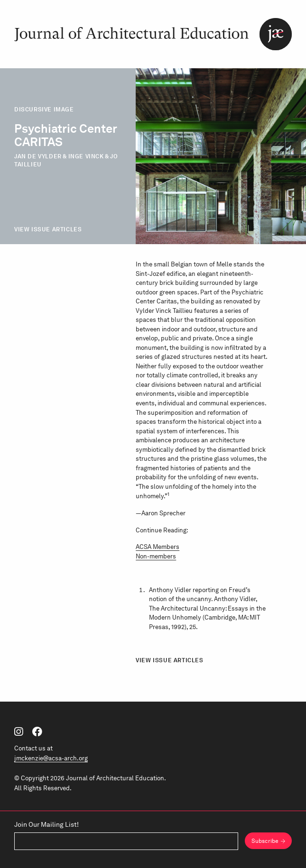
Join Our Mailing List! (46, 825)
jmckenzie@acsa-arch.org (51, 758)
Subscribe (265, 841)
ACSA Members (158, 547)
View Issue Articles (48, 229)
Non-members (156, 556)
